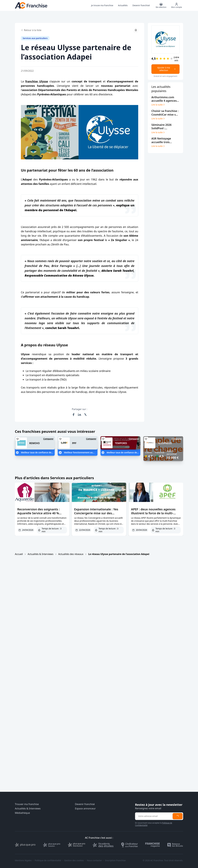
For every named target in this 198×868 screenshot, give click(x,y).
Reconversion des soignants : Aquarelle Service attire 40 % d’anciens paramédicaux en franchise (38, 515)
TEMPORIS (121, 443)
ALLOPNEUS (165, 443)
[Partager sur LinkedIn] (79, 415)
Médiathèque (22, 813)
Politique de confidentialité (48, 860)
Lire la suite (158, 105)
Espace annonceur (85, 809)
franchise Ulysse (37, 81)
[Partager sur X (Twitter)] (85, 415)
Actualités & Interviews (40, 554)
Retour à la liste (31, 30)
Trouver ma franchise (27, 804)
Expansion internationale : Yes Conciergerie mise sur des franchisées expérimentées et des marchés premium (99, 515)
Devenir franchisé (85, 804)
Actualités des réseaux (71, 554)
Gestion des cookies (74, 860)
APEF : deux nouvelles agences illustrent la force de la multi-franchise (153, 513)
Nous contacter (94, 860)
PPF (74, 443)
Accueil (19, 554)
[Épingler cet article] (136, 30)
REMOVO (34, 443)
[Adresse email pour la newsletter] (154, 816)
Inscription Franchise (115, 860)
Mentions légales (23, 860)
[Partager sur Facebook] (73, 415)
